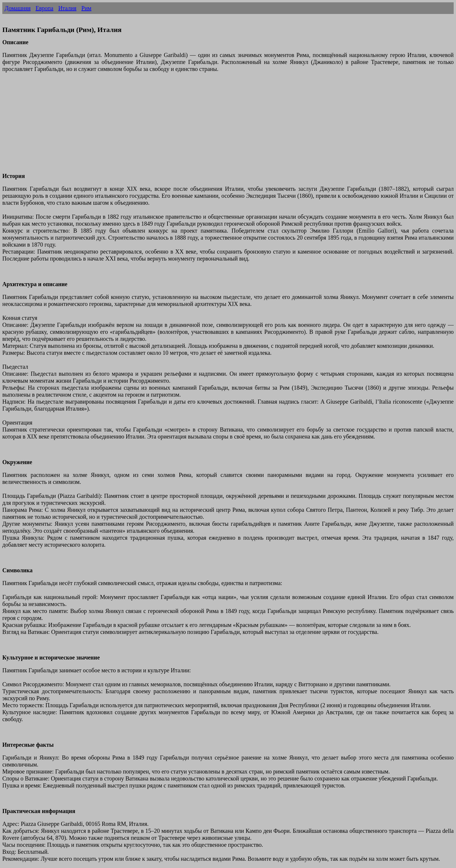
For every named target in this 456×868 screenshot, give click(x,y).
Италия (67, 8)
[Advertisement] (177, 126)
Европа (44, 8)
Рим (86, 8)
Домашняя (18, 8)
